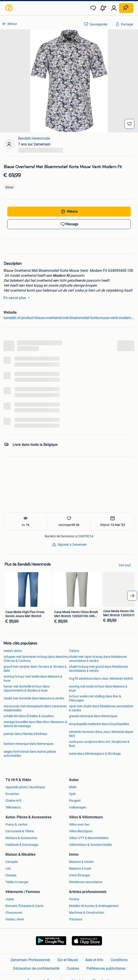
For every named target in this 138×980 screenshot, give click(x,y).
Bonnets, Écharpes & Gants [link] (24, 906)
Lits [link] (8, 868)
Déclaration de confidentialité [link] (36, 968)
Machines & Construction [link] (87, 913)
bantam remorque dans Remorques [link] (28, 744)
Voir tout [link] (125, 565)
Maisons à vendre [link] (81, 862)
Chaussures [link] (14, 913)
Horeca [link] (74, 899)
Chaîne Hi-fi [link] (13, 801)
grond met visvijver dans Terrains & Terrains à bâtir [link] (35, 669)
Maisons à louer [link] (80, 868)
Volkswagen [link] (78, 807)
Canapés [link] (12, 862)
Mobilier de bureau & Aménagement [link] (94, 906)
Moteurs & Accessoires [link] (21, 838)
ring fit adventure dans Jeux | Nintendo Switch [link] (101, 679)
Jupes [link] (10, 899)
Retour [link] (12, 24)
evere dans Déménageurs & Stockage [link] (95, 754)
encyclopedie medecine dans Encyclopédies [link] (99, 724)
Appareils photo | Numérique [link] (25, 787)
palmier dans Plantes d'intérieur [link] (25, 734)
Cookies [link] (73, 968)
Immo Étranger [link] (79, 875)
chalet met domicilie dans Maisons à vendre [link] (34, 698)
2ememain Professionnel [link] (30, 960)
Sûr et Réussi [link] (68, 960)
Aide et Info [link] (94, 960)
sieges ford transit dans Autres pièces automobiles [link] (30, 754)
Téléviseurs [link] (13, 807)
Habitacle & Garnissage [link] (22, 845)
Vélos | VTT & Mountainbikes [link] (89, 838)
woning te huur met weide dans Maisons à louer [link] (33, 679)
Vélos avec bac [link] (79, 824)
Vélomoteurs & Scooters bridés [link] (90, 845)
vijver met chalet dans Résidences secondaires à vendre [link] (101, 708)
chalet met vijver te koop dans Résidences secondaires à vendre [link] (98, 659)
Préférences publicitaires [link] (106, 968)
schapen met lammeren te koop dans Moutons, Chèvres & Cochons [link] (36, 659)
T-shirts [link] (74, 651)
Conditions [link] (119, 960)
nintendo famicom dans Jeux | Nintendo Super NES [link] (101, 734)
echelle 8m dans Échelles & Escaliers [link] (29, 716)
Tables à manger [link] (17, 882)
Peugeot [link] (75, 801)
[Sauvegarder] (129, 124)
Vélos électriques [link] (81, 831)
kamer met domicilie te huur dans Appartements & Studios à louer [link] (27, 688)
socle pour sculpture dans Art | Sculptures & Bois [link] (99, 744)
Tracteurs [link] (76, 919)
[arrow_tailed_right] (132, 596)
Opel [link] (72, 794)
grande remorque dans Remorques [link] (93, 716)
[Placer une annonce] (126, 8)
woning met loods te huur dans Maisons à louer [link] (98, 688)
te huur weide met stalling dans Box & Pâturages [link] (95, 698)
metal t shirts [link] (13, 651)
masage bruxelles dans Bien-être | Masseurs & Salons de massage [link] (35, 724)
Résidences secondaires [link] (86, 882)
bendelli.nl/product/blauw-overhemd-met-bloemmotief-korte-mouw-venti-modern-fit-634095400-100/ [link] (69, 318)
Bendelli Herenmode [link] (34, 138)
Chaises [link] (11, 875)
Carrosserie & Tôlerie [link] (20, 831)
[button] (103, 8)
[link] (9, 8)
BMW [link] (73, 787)
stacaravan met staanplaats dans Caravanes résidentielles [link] (35, 708)
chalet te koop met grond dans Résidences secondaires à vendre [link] (98, 669)
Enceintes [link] (12, 794)
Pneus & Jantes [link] (16, 824)
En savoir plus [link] (17, 298)
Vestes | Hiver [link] (15, 919)
